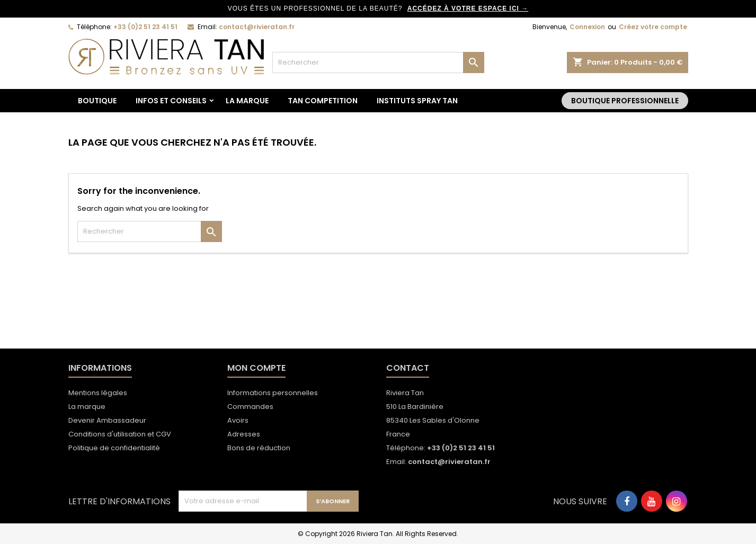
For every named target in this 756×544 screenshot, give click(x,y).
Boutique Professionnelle (625, 101)
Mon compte (256, 368)
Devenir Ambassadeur (107, 420)
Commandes (250, 407)
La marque (247, 101)
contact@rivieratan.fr (257, 27)
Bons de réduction (259, 448)
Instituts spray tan (417, 101)
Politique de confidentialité (114, 448)
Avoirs (238, 420)
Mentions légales (98, 393)
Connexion (587, 27)
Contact (408, 368)
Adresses (244, 434)
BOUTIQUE (97, 101)
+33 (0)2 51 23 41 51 (145, 27)
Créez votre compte (653, 27)
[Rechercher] (378, 63)
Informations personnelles (273, 393)
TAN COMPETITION (323, 101)
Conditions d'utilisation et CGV (120, 434)
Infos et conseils (171, 101)
